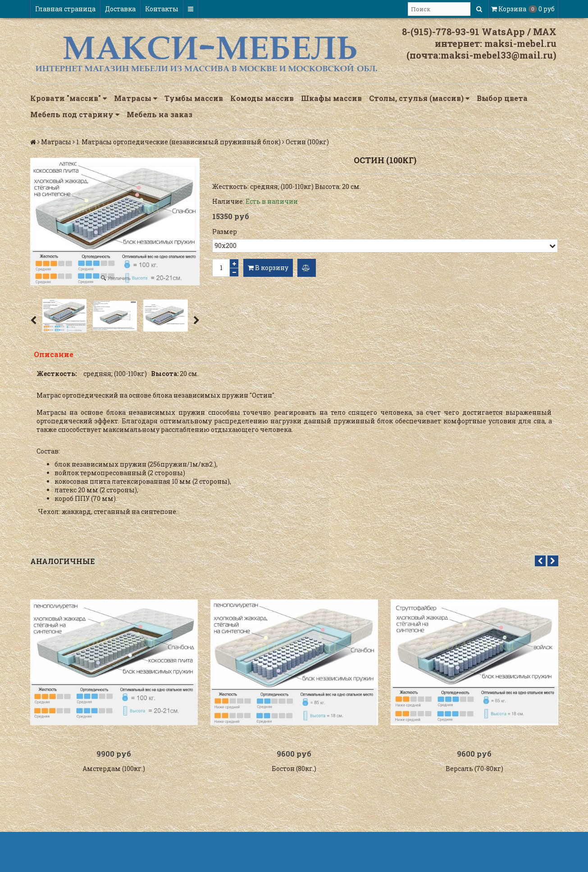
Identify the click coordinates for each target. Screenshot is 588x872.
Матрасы (136, 98)
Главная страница (65, 9)
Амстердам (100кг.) (114, 769)
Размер (225, 232)
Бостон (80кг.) (294, 769)
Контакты (162, 9)
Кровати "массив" (68, 98)
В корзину (268, 268)
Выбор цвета (502, 98)
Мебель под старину (75, 115)
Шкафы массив (331, 98)
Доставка (120, 9)
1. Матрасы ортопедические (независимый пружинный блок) (178, 142)
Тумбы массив (194, 98)
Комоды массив (262, 98)
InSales (546, 855)
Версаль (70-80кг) (474, 769)
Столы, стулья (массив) (419, 98)
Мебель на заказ (160, 114)
